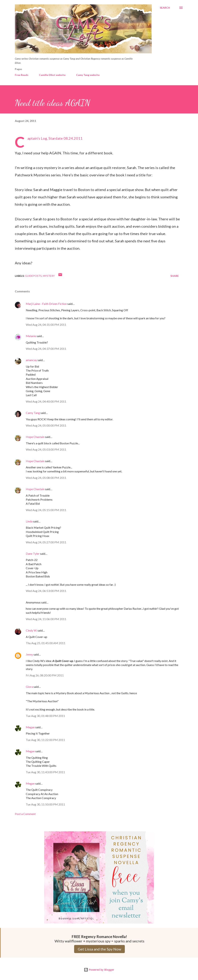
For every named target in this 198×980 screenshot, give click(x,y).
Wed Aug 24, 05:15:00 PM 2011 (46, 510)
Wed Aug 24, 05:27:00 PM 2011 (46, 542)
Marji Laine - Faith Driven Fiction (46, 304)
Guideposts (33, 276)
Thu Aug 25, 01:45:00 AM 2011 (46, 643)
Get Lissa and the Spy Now (99, 949)
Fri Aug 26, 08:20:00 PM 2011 (45, 675)
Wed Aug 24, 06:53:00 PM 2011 (46, 591)
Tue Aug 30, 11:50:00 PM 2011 (45, 804)
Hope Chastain (35, 437)
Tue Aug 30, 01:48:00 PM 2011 (45, 716)
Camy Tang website (88, 75)
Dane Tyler (33, 554)
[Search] (165, 8)
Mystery (49, 276)
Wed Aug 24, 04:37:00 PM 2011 (46, 349)
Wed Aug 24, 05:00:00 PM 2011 (46, 425)
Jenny (29, 654)
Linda (29, 521)
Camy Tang (33, 413)
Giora (29, 687)
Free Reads (22, 75)
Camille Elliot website (52, 75)
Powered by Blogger (99, 970)
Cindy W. (31, 630)
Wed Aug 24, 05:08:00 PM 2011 (46, 478)
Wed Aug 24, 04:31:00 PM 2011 (46, 325)
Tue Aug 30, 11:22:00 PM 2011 (45, 740)
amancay (31, 360)
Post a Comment (25, 814)
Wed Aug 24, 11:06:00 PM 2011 (46, 619)
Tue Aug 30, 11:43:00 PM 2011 (45, 772)
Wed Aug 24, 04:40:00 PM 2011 (46, 401)
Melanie (31, 336)
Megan (30, 727)
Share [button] (175, 276)
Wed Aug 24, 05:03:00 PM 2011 (46, 449)
